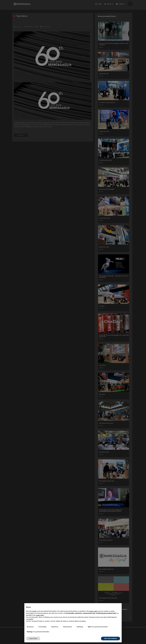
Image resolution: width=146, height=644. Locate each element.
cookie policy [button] (40, 615)
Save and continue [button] (111, 638)
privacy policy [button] (93, 611)
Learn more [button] (33, 638)
